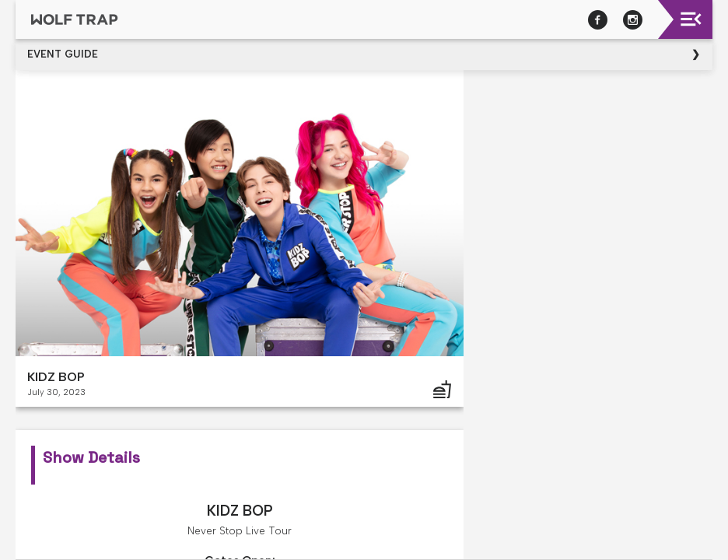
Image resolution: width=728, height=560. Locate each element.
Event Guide (63, 54)
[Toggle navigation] (691, 19)
